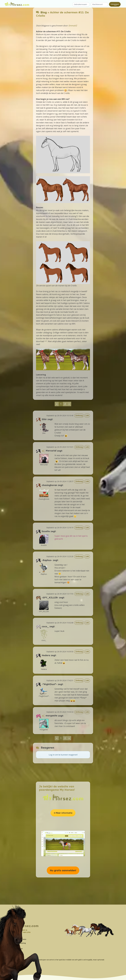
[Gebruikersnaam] (81, 4)
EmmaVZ (73, 26)
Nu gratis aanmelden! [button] (63, 870)
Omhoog (79, 416)
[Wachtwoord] (99, 4)
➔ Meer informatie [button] (63, 813)
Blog (44, 12)
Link (87, 416)
